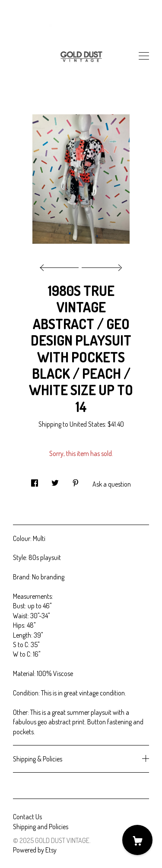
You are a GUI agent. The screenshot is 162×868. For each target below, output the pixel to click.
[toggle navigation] (144, 56)
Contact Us (27, 817)
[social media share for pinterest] (76, 480)
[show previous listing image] (61, 265)
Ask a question (112, 484)
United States (87, 424)
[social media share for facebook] (35, 480)
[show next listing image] (101, 265)
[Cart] (137, 840)
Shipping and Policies (41, 827)
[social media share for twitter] (55, 480)
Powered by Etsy (35, 850)
